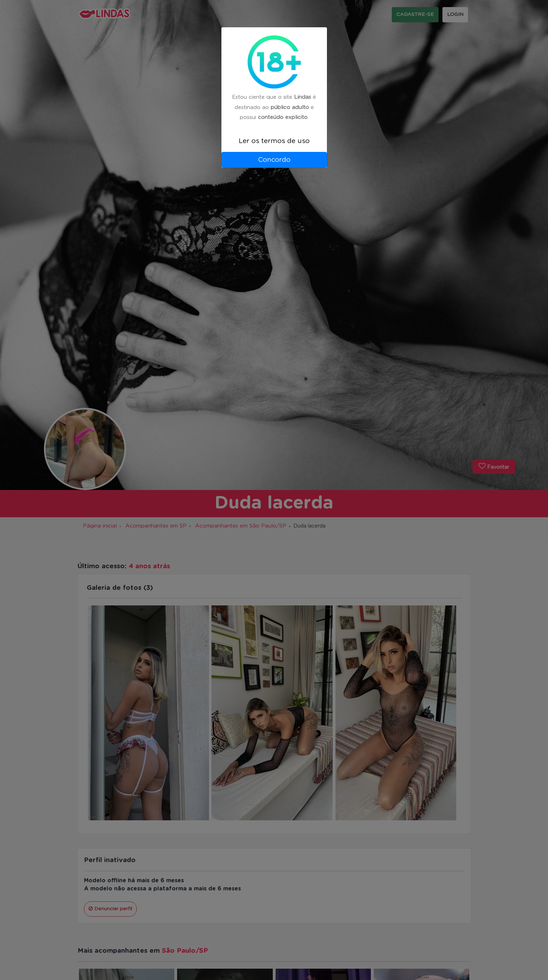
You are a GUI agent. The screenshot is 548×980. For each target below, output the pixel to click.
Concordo (274, 160)
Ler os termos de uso (274, 141)
